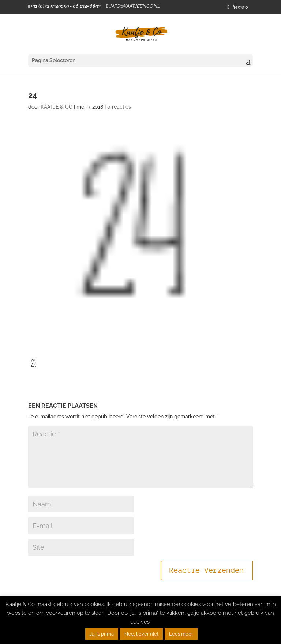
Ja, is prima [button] (102, 634)
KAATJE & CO (57, 107)
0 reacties (119, 107)
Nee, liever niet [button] (141, 634)
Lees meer (181, 634)
